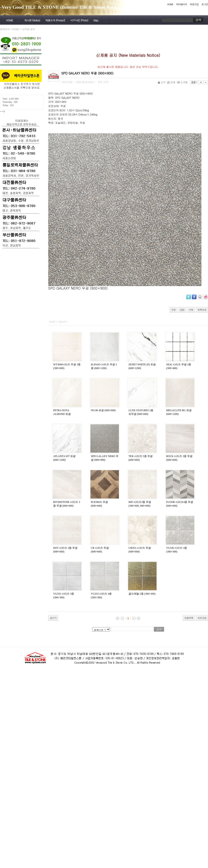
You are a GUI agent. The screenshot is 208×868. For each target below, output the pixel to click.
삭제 (191, 310)
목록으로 (202, 310)
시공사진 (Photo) (79, 20)
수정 (173, 310)
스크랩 (183, 82)
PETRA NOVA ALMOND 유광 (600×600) (62, 414)
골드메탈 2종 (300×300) (142, 594)
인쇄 (172, 82)
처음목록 (189, 618)
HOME (170, 4)
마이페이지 (182, 4)
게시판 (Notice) (32, 20)
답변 (182, 310)
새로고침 (202, 618)
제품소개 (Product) (55, 20)
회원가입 (194, 4)
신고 (162, 82)
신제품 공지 (29, 29)
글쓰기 (53, 618)
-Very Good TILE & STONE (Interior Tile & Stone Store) (59, 7)
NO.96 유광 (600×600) (103, 410)
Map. (96, 20)
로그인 (205, 4)
